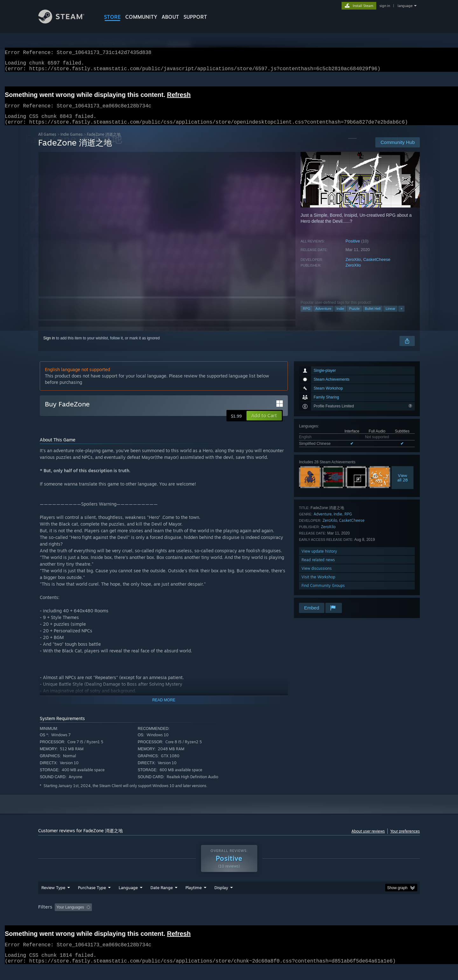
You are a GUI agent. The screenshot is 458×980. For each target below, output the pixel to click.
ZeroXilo (353, 267)
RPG (307, 316)
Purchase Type (92, 900)
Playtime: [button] (184, 919)
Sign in (49, 346)
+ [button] (401, 316)
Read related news (318, 567)
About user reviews (368, 839)
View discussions (317, 576)
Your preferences (405, 839)
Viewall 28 (402, 485)
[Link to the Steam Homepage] (66, 22)
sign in (385, 6)
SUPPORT (195, 17)
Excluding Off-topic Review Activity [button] (135, 919)
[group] (229, 920)
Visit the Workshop (318, 585)
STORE (112, 17)
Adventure (323, 316)
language (405, 6)
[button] (264, 423)
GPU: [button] (337, 919)
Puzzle (354, 316)
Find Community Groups (323, 593)
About (170, 17)
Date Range (162, 900)
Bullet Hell (373, 316)
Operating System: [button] (283, 919)
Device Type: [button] (364, 919)
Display (221, 900)
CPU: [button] (315, 919)
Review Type (53, 900)
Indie (340, 316)
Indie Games (72, 142)
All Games (47, 142)
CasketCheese (377, 267)
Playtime (194, 900)
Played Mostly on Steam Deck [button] (229, 919)
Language (128, 900)
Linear (390, 316)
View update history (319, 559)
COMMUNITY (141, 17)
